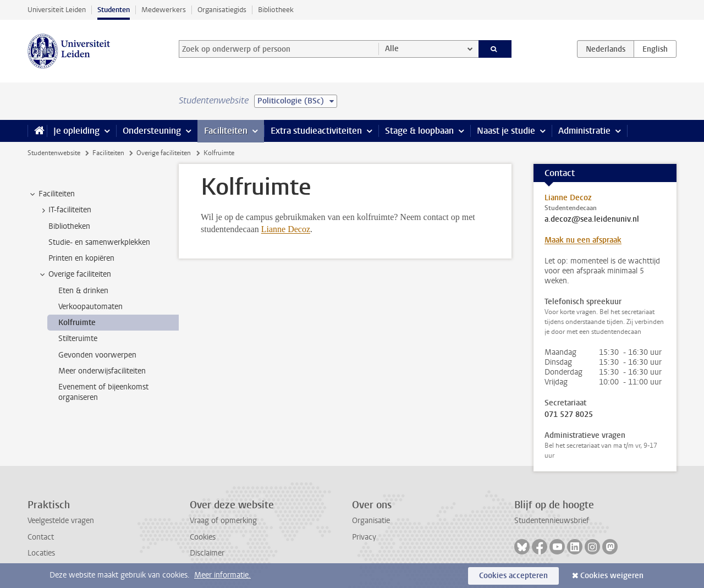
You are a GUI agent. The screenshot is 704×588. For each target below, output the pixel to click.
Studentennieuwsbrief (552, 521)
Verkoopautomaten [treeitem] (90, 307)
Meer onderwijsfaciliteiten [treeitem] (102, 371)
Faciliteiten (226, 131)
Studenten (114, 10)
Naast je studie (506, 131)
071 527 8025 (569, 415)
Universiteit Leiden (57, 10)
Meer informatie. (222, 575)
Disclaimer (207, 553)
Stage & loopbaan (419, 131)
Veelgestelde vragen (61, 521)
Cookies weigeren (612, 576)
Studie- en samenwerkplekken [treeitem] (99, 242)
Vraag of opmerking (223, 521)
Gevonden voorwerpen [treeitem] (97, 355)
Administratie (584, 131)
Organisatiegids (222, 10)
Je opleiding (76, 131)
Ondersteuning (152, 131)
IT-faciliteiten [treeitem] (65, 210)
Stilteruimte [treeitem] (78, 339)
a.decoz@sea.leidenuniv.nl (592, 219)
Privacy (364, 537)
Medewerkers (164, 10)
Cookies (203, 537)
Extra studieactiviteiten (316, 131)
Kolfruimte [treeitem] (77, 323)
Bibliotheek (276, 10)
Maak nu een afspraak (583, 240)
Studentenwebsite (54, 153)
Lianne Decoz (286, 229)
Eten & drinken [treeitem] (83, 291)
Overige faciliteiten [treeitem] (75, 274)
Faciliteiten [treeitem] (51, 194)
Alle (392, 49)
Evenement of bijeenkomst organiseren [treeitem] (103, 392)
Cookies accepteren (513, 576)
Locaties (41, 553)
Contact (41, 537)
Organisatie (371, 521)
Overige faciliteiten (164, 153)
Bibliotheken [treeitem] (69, 226)
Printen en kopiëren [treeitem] (81, 258)
